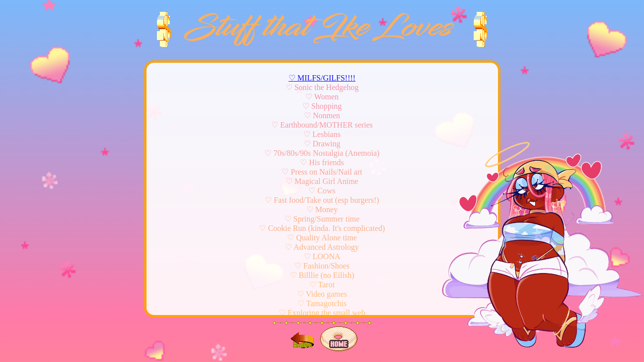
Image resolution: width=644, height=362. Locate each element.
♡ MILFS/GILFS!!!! (322, 78)
